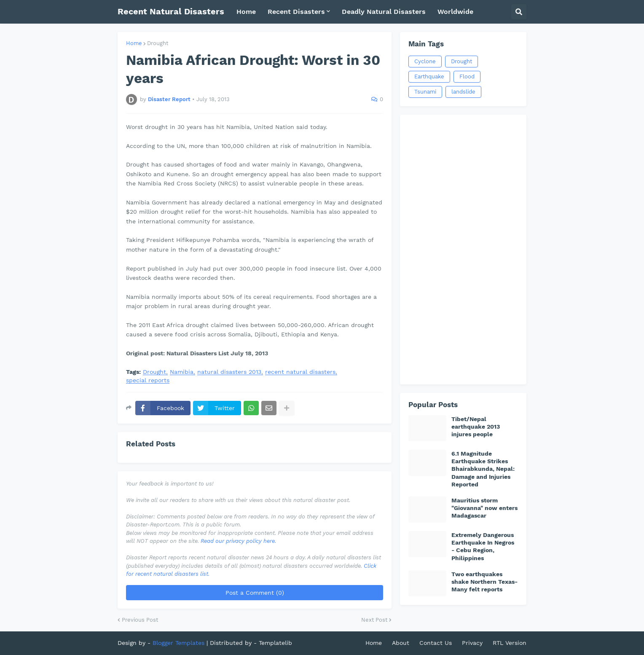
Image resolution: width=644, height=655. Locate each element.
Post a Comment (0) (255, 593)
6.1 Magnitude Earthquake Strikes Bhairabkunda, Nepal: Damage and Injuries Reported (483, 469)
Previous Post (140, 620)
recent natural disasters (300, 372)
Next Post (374, 620)
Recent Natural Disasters (171, 11)
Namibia (182, 372)
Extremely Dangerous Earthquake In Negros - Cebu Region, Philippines (483, 546)
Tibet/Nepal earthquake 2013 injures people (476, 427)
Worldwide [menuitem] (455, 12)
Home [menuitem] (246, 12)
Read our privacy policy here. (238, 541)
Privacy (472, 643)
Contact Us (436, 643)
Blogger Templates (178, 643)
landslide (463, 92)
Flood (467, 77)
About (401, 643)
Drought (158, 43)
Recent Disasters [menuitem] (296, 12)
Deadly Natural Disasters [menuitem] (384, 12)
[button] (519, 12)
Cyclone (425, 61)
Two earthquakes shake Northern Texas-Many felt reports (484, 582)
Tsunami (425, 92)
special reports (148, 380)
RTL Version (510, 643)
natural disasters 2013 (229, 372)
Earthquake (429, 77)
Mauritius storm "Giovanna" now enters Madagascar (484, 508)
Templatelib (275, 643)
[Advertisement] (463, 250)
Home (134, 43)
